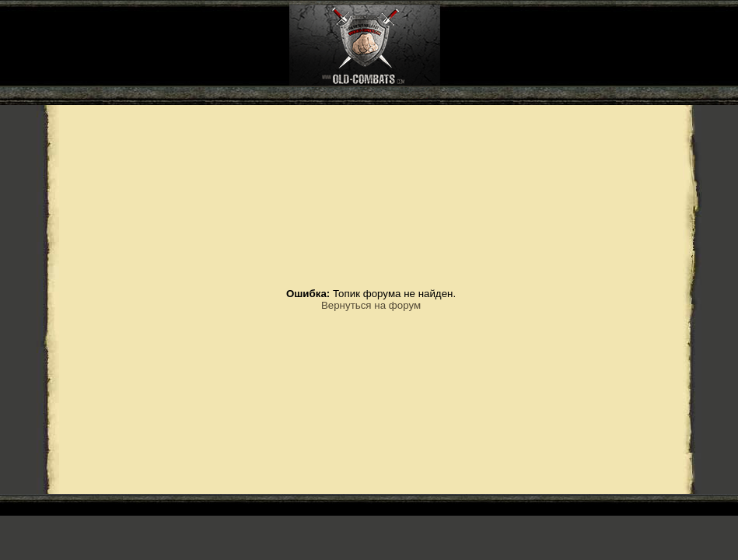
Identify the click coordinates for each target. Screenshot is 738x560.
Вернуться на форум (371, 305)
